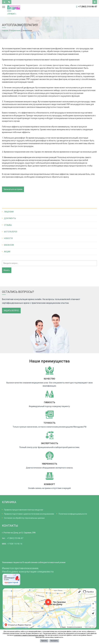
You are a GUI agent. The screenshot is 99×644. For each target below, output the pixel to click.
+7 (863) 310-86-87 (15, 538)
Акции (7, 252)
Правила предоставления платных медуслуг (24, 510)
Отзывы (8, 225)
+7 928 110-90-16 (15, 544)
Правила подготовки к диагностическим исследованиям (29, 514)
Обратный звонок (4, 3)
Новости (8, 238)
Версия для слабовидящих (95, 3)
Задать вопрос (9, 3)
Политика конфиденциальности (73, 514)
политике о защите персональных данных (29, 635)
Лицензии (9, 212)
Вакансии (9, 245)
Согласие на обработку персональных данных (24, 518)
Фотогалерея (11, 232)
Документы (10, 218)
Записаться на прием (13, 189)
